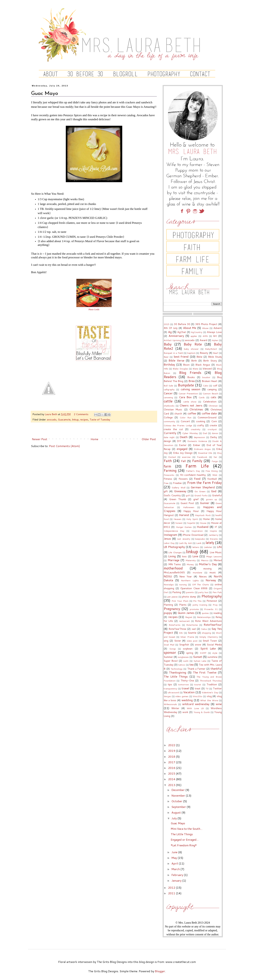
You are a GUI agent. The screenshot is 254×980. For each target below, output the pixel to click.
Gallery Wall (179, 487)
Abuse (205, 328)
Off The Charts (201, 584)
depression (199, 437)
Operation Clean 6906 (194, 588)
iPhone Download (193, 535)
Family (197, 461)
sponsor (170, 652)
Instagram (170, 535)
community (169, 421)
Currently (170, 433)
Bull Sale (168, 386)
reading (218, 613)
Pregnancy (172, 609)
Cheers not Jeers (191, 405)
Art (215, 336)
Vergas (167, 696)
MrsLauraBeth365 (174, 572)
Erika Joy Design (183, 453)
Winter (175, 708)
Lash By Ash (185, 543)
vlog (209, 696)
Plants (183, 605)
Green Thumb (178, 499)
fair (215, 457)
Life (219, 547)
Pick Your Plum (180, 601)
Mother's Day (208, 564)
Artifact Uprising (172, 340)
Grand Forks (201, 495)
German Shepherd (203, 487)
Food (197, 479)
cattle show (190, 402)
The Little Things (176, 676)
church (178, 413)
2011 (172, 893)
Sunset (198, 657)
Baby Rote (193, 344)
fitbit (215, 475)
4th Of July (171, 328)
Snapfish (184, 644)
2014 (172, 779)
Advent (218, 328)
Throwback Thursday (211, 681)
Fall (184, 461)
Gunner (205, 503)
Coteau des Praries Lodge (178, 425)
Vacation (189, 692)
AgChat (182, 332)
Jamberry (213, 535)
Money (190, 564)
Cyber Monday (190, 433)
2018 (172, 756)
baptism (191, 353)
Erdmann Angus (202, 449)
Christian (213, 406)
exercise (186, 457)
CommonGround (207, 417)
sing (166, 641)
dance (215, 433)
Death (184, 437)
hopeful (191, 523)
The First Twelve (205, 672)
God (214, 491)
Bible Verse (176, 360)
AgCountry (197, 332)
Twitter (217, 688)
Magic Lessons (214, 556)
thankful (216, 668)
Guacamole (64, 419)
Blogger (160, 971)
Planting (168, 605)
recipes (84, 419)
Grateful (217, 495)
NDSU (168, 576)
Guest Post (187, 503)
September (179, 807)
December (178, 790)
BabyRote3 (211, 349)
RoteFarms (175, 625)
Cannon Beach (210, 393)
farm (167, 466)
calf (215, 385)
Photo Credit (94, 310)
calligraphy (169, 389)
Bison (186, 365)
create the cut (173, 429)
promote (194, 609)
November (179, 795)
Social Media (214, 644)
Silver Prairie (187, 637)
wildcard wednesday (196, 704)
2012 (172, 888)
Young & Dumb (202, 712)
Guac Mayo (178, 823)
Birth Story (210, 361)
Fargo (215, 461)
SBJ (181, 633)
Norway (211, 580)
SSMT (203, 653)
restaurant (184, 621)
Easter (183, 445)
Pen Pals (217, 592)
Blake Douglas (180, 369)
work (185, 712)
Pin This (197, 601)
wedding (187, 700)
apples (194, 336)
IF (216, 527)
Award (203, 340)
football (212, 479)
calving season (190, 389)
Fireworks (169, 475)
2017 (172, 762)
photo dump (189, 597)
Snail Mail (169, 645)
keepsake (200, 539)
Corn (214, 421)
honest (179, 523)
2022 (172, 745)
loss (184, 556)
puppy (168, 613)
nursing (183, 584)
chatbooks (169, 406)
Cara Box (185, 397)
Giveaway (180, 491)
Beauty (204, 353)
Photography (212, 596)
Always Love (214, 332)
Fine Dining (212, 471)
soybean (188, 649)
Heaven (177, 519)
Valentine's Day (210, 692)
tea (191, 664)
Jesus (167, 538)
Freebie (177, 483)
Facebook (202, 457)
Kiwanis (214, 539)
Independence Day (174, 531)
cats (214, 397)
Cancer (168, 393)
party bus (203, 592)
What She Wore (209, 700)
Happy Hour (191, 511)
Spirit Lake (208, 648)
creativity (196, 429)
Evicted (172, 457)
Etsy (219, 453)
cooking (201, 421)
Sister (178, 641)
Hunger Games (184, 527)
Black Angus (203, 365)
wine (219, 704)
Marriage (174, 560)
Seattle (192, 633)
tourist (198, 684)
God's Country (172, 495)
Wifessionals (170, 704)
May (175, 858)
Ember (197, 445)
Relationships (204, 617)
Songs (173, 649)
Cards (202, 397)
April (175, 863)
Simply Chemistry (208, 637)
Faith (168, 461)
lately (210, 543)
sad (194, 629)
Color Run (186, 417)
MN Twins (175, 564)
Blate (195, 369)
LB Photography (174, 547)
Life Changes (175, 552)
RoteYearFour (213, 625)
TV (207, 688)
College (168, 417)
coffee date (209, 413)
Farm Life (197, 466)
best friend (181, 356)
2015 (167, 324)
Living (172, 556)
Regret (189, 617)
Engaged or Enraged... (185, 840)
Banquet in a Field (173, 353)
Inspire (213, 531)
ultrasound (173, 692)
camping (212, 389)
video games (182, 696)
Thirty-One (187, 680)
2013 (172, 785)
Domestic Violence (197, 441)
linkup (75, 419)
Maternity (191, 560)
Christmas (196, 409)
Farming (170, 470)
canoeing (168, 397)
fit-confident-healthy (193, 475)
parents (190, 592)
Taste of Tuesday (100, 419)
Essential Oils (205, 453)
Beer (166, 357)
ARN (205, 336)
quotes (205, 613)
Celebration (210, 401)
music (213, 572)
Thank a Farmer (196, 669)
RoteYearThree (177, 629)
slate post (192, 641)
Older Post (149, 439)
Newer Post (40, 439)
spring (190, 653)
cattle (168, 401)
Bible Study (215, 357)
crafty (201, 425)
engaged (182, 449)
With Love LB (195, 708)
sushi (186, 661)
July (174, 818)
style (215, 653)
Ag (170, 332)
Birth (194, 361)
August (176, 812)
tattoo (182, 665)
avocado (52, 419)
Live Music (216, 552)
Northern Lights (190, 580)
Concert (185, 421)
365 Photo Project (206, 324)
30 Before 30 (182, 324)
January (177, 880)
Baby (168, 344)
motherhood (173, 568)
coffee (192, 413)
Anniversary (176, 336)
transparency (170, 688)
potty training (200, 605)
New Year (186, 576)
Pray (215, 605)
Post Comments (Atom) (64, 446)
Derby (214, 437)
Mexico (205, 560)
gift (166, 491)
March (176, 869)
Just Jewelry (184, 539)
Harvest (184, 515)
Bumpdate (186, 385)
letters (196, 547)
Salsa (204, 629)
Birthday (169, 364)
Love (195, 556)
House (203, 523)
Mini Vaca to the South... (187, 829)
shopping (206, 633)
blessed (207, 368)
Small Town (210, 641)
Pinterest (212, 601)
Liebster (208, 547)
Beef (216, 353)
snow (198, 644)
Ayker (215, 340)
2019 (172, 751)
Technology (177, 669)
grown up (212, 499)
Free (166, 483)
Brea (192, 381)
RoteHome (192, 625)
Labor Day (169, 543)
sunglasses (183, 657)
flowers (183, 479)
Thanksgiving (178, 672)
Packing (177, 592)
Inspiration (197, 531)
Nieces (203, 576)
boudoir (206, 377)
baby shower (191, 349)
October (177, 801)
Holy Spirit (192, 519)
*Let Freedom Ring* (184, 845)
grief (196, 499)
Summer (168, 657)
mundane (197, 572)
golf (188, 495)
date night (169, 437)
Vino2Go (197, 696)
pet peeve (173, 597)
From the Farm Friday (204, 483)
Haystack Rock (203, 515)
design (167, 441)
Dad (205, 433)
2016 (172, 768)
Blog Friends (190, 373)
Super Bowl (171, 661)
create (213, 425)
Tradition (212, 684)
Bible (199, 357)
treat (198, 688)
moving (207, 568)
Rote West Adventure (208, 621)
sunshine (212, 657)
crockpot (212, 429)
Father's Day (193, 471)
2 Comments (81, 414)
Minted (218, 560)
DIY (179, 441)
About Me (190, 328)
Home (94, 439)
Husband (203, 527)
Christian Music (173, 409)
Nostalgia (169, 584)
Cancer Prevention (188, 393)
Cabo (206, 386)
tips (170, 684)
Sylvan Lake (200, 661)
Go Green (200, 491)
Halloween (189, 507)
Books (191, 377)
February (178, 875)
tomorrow (184, 684)
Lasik (199, 543)
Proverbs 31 (211, 609)
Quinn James (186, 613)
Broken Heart (210, 381)
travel (185, 688)
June (175, 852)
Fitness (168, 479)
